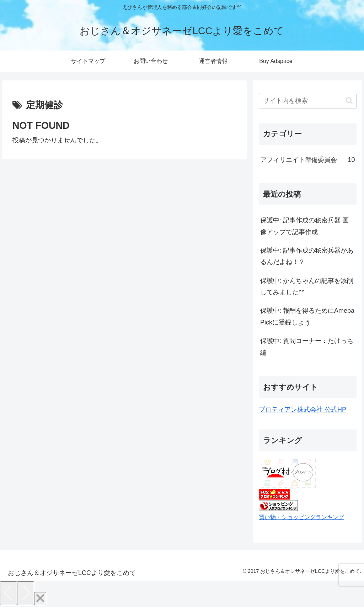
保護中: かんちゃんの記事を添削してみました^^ (307, 286)
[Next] (26, 593)
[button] (349, 101)
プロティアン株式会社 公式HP (303, 410)
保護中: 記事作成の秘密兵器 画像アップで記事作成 (304, 226)
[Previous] (9, 593)
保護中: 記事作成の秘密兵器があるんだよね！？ (307, 256)
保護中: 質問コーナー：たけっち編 (307, 347)
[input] (307, 101)
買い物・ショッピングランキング (301, 517)
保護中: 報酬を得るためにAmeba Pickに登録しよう (307, 316)
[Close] (40, 599)
